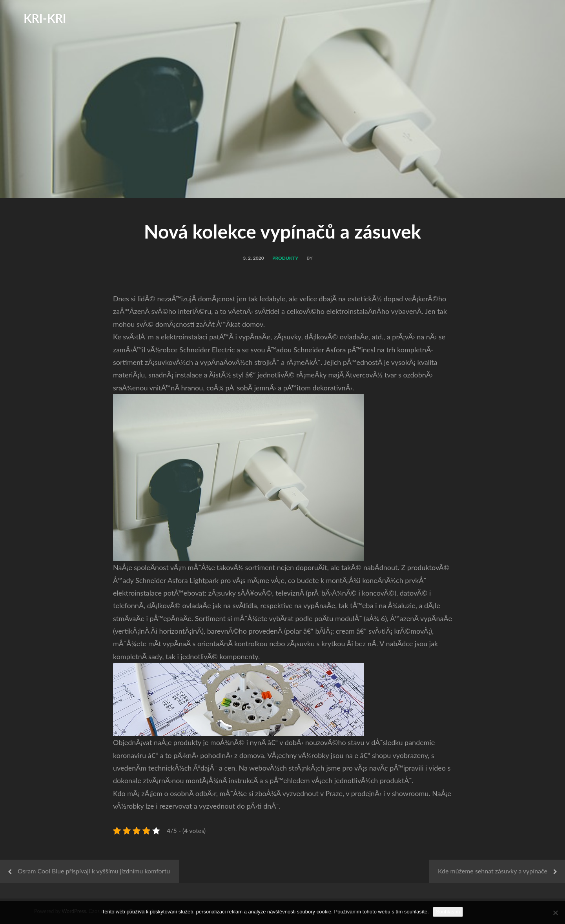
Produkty (285, 258)
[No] (555, 913)
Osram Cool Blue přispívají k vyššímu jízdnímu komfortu (94, 871)
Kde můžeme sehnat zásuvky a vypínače (493, 871)
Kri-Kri (45, 18)
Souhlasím (448, 912)
